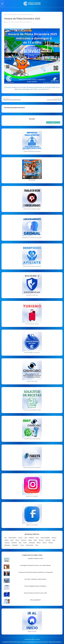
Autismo (20, 538)
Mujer (20, 543)
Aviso (26, 538)
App (6, 538)
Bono (37, 538)
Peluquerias (7, 545)
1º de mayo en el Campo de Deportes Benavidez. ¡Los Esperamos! (35, 572)
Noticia (25, 543)
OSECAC (45, 543)
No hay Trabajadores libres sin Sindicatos (35, 586)
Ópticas (39, 543)
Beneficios (31, 538)
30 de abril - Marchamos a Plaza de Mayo (35, 579)
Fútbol (35, 540)
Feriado (30, 540)
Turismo (22, 545)
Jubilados (7, 543)
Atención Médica (13, 538)
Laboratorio (14, 543)
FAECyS (17, 540)
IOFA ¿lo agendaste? (35, 600)
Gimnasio (41, 540)
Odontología (32, 543)
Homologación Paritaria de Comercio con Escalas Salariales (35, 565)
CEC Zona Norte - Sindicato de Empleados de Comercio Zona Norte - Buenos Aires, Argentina (37, 642)
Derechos (54, 538)
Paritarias (51, 543)
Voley (37, 545)
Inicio (5, 15)
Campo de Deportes (12, 15)
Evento (12, 540)
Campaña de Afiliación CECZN (35, 558)
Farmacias (24, 540)
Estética (6, 540)
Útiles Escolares (30, 545)
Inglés (54, 540)
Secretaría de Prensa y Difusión (32, 639)
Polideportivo (15, 545)
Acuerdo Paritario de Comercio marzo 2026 (35, 593)
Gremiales (48, 540)
